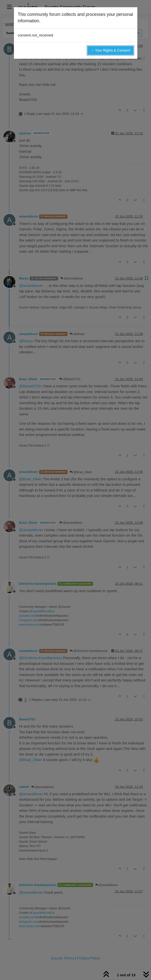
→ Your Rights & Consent (110, 50)
